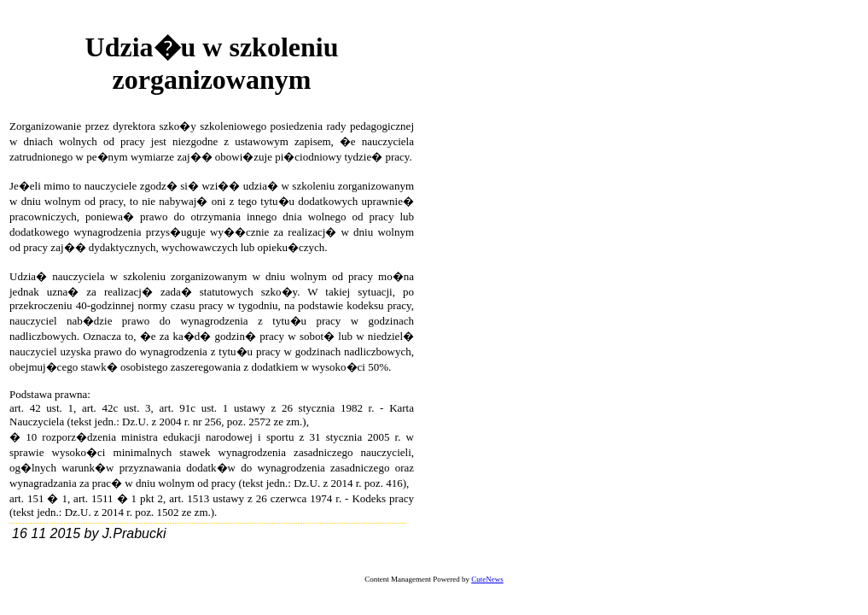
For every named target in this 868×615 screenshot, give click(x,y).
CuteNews (487, 579)
